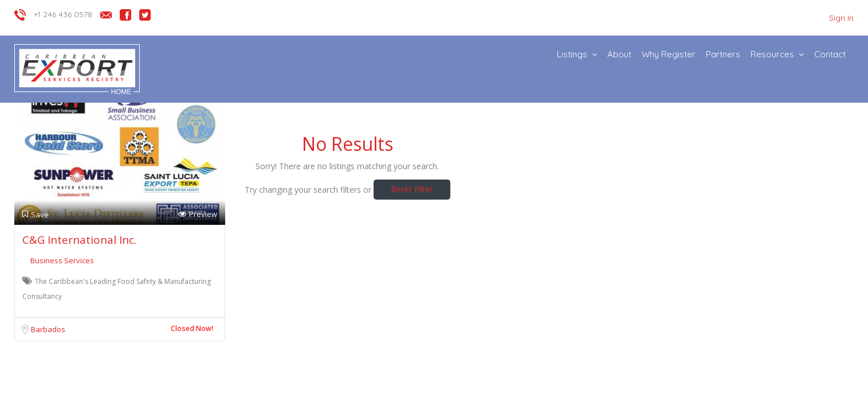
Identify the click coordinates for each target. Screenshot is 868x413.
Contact (830, 54)
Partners (723, 54)
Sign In (841, 18)
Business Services (62, 260)
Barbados (48, 329)
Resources (772, 54)
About (619, 54)
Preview (198, 214)
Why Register (669, 54)
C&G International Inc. (79, 240)
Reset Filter (412, 189)
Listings (572, 54)
